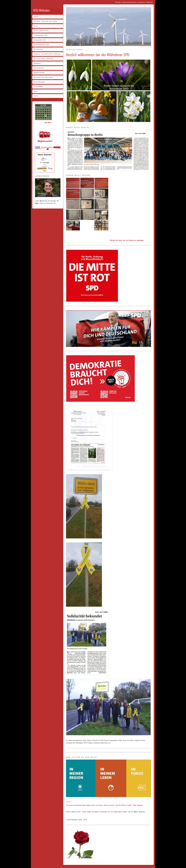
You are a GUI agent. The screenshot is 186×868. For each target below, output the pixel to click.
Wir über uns (38, 49)
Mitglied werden (39, 73)
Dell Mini (48, 123)
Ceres (36, 26)
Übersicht (149, 2)
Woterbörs (37, 63)
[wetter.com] (42, 169)
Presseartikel (38, 87)
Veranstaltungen (39, 82)
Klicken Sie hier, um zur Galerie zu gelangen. (127, 240)
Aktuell (36, 17)
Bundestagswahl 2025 (41, 45)
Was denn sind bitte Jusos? (43, 77)
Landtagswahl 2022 (40, 35)
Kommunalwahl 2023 (41, 31)
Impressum (141, 2)
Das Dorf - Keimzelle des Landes (45, 21)
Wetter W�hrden (45, 155)
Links (35, 91)
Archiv (36, 96)
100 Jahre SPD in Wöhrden (43, 59)
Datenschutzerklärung (129, 2)
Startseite (118, 2)
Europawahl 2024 (40, 40)
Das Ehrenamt (39, 68)
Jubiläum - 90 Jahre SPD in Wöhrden (47, 54)
